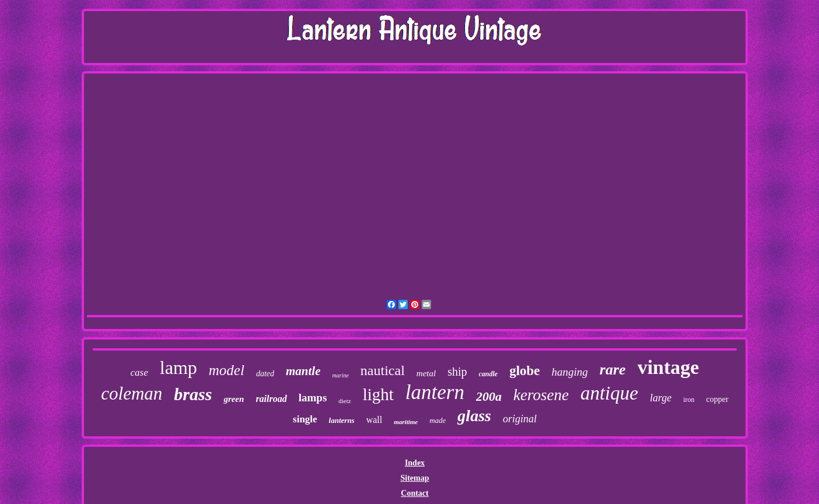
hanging (570, 372)
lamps (313, 398)
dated (265, 374)
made (437, 420)
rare (613, 370)
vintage (668, 367)
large (661, 398)
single (305, 419)
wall (374, 420)
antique (609, 393)
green (234, 399)
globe (524, 371)
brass (193, 394)
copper (717, 399)
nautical (383, 370)
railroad (271, 399)
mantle (303, 371)
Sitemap (414, 478)
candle (489, 374)
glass (474, 416)
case (139, 372)
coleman (132, 393)
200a (489, 396)
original (520, 419)
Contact (414, 493)
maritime (406, 422)
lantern (435, 392)
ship (457, 372)
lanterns (342, 420)
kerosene (541, 395)
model (227, 370)
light (378, 394)
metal (426, 373)
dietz (344, 401)
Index (415, 463)
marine (341, 375)
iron (689, 400)
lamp (178, 367)
